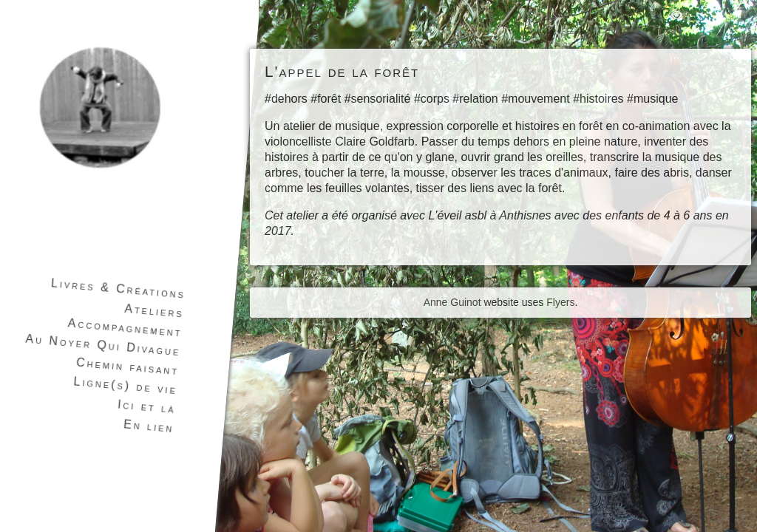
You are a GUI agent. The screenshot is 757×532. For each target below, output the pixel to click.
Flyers (560, 302)
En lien (149, 426)
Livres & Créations (118, 288)
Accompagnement (125, 327)
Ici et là (146, 407)
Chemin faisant (128, 367)
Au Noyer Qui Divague (103, 345)
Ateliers (155, 311)
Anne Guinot (452, 302)
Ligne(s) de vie (126, 385)
